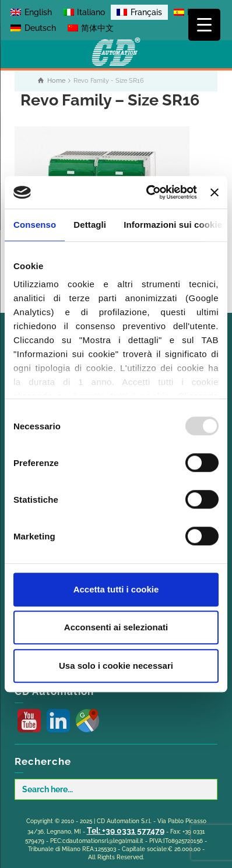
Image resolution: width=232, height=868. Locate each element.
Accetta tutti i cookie (116, 589)
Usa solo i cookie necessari (116, 666)
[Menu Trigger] (204, 25)
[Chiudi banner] (215, 192)
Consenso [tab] (35, 225)
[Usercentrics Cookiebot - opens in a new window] (149, 192)
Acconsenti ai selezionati (116, 627)
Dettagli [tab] (90, 225)
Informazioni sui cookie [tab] (173, 225)
